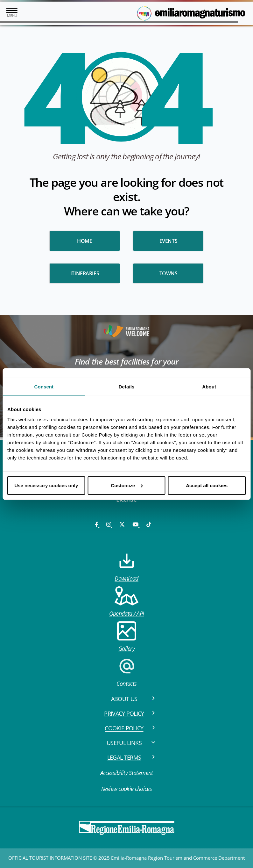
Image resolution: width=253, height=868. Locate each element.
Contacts (127, 672)
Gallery (127, 637)
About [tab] (209, 387)
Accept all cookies (207, 485)
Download (126, 567)
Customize (127, 485)
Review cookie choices (126, 789)
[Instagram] (109, 524)
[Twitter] (122, 524)
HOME (84, 241)
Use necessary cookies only (46, 485)
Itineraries (85, 273)
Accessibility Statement (126, 773)
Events (169, 241)
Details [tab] (127, 387)
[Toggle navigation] (12, 13)
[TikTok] (149, 524)
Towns (169, 273)
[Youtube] (136, 524)
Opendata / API (126, 602)
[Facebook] (97, 524)
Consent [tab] (44, 387)
